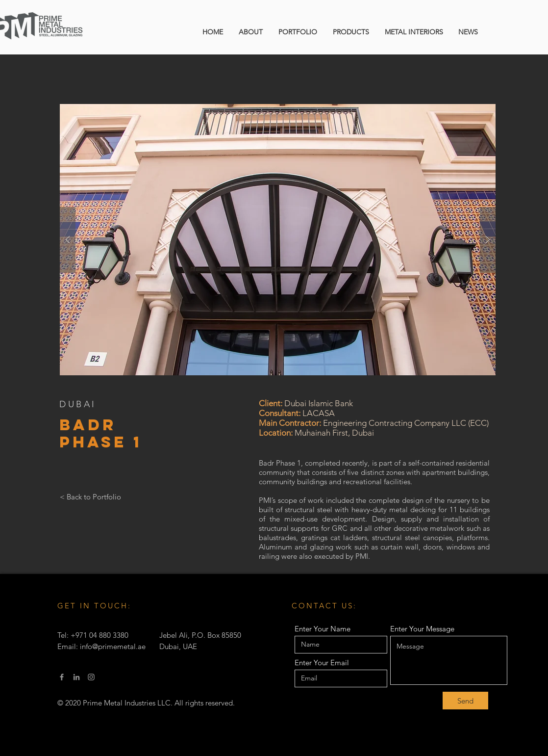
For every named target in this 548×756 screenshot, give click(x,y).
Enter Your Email (322, 663)
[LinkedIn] (76, 677)
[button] (278, 240)
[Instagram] (91, 677)
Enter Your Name (323, 629)
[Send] (465, 701)
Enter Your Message (422, 629)
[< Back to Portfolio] (90, 496)
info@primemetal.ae (113, 646)
